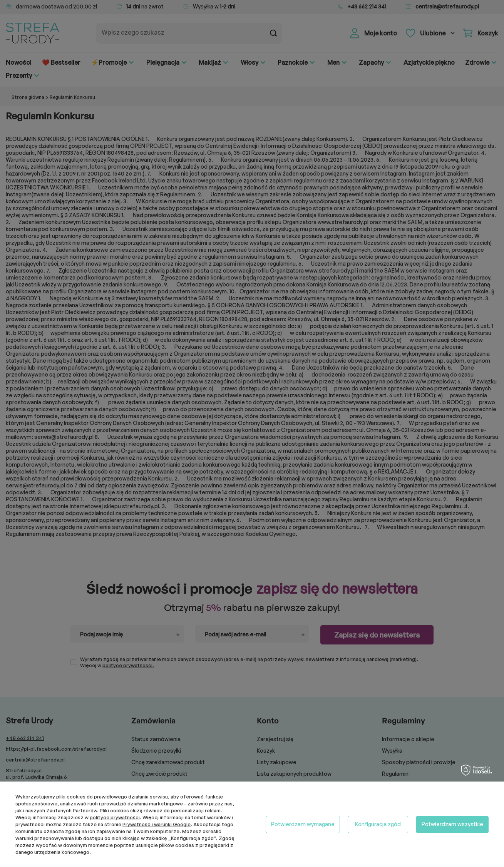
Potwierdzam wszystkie (452, 824)
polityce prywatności (115, 817)
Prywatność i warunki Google (157, 824)
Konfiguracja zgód (378, 824)
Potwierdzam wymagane (303, 824)
